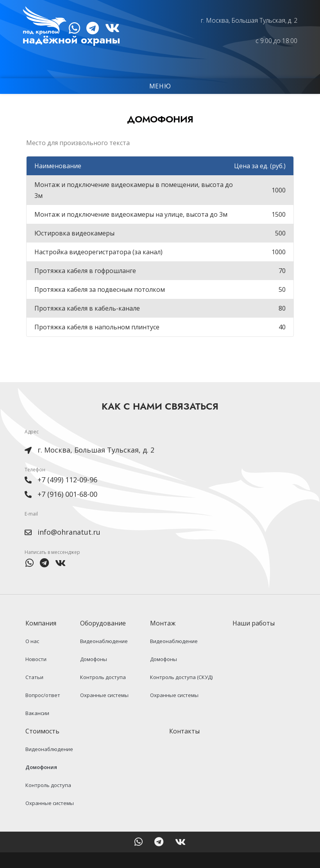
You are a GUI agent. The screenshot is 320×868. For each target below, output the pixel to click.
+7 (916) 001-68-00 (67, 509)
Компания (42, 639)
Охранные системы (104, 711)
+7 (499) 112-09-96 (67, 495)
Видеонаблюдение (104, 657)
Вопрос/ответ (42, 711)
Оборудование (105, 639)
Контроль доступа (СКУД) (181, 693)
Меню (160, 86)
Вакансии (37, 729)
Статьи (34, 693)
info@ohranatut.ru (69, 547)
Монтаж (165, 639)
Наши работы (254, 639)
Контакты (184, 747)
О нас (31, 657)
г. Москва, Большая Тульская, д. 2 (247, 20)
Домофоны (93, 675)
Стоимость (44, 747)
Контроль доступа (103, 693)
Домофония (40, 783)
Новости (35, 675)
